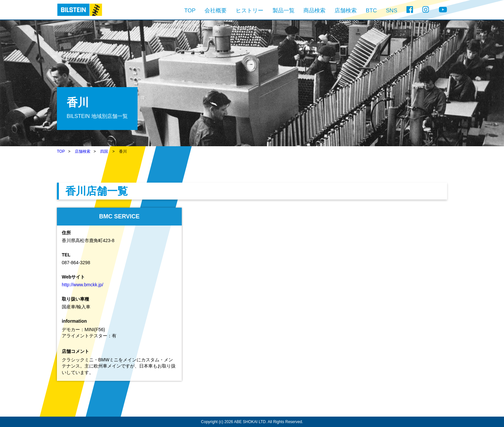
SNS (392, 11)
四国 (104, 151)
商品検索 (314, 11)
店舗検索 (346, 11)
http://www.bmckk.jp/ (83, 285)
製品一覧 (284, 11)
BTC (371, 11)
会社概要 (216, 11)
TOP (190, 11)
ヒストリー (250, 11)
